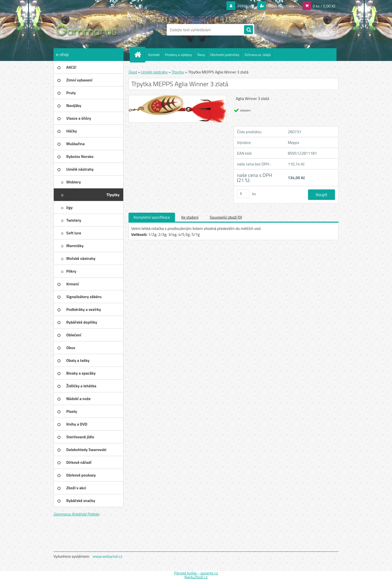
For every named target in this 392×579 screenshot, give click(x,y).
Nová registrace (281, 6)
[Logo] (88, 30)
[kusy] (243, 194)
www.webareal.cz (108, 556)
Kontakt (154, 55)
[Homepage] (140, 54)
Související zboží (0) (226, 217)
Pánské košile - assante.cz (196, 573)
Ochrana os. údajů (258, 55)
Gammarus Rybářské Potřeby (76, 514)
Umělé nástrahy (154, 72)
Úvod (133, 72)
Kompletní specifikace (152, 217)
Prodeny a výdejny (178, 55)
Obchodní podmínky (225, 55)
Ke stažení (190, 217)
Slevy (201, 55)
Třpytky (178, 72)
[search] (248, 30)
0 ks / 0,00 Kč (324, 6)
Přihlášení (246, 6)
